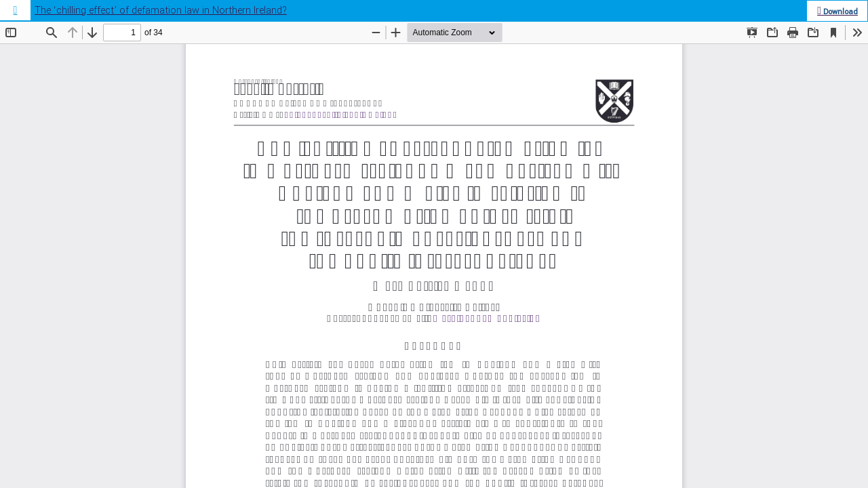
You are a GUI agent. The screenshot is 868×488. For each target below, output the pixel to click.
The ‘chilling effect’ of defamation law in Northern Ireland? (161, 11)
